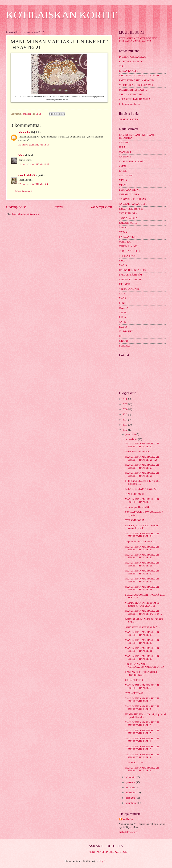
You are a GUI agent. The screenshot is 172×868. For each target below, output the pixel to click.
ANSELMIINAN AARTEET (133, 204)
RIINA (122, 303)
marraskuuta (132, 439)
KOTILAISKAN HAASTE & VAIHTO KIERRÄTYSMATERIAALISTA (138, 40)
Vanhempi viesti (101, 207)
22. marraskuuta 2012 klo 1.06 (33, 184)
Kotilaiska (128, 819)
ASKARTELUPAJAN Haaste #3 (141, 489)
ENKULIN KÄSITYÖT (131, 275)
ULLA (122, 147)
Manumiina (24, 132)
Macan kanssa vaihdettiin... (138, 452)
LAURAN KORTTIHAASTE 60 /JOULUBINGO (141, 674)
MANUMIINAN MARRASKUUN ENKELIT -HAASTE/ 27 (142, 466)
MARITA (124, 308)
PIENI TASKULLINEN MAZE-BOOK (108, 852)
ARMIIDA (124, 143)
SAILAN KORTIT (128, 223)
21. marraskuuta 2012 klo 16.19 (34, 145)
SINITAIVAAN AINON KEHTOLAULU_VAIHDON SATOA (144, 666)
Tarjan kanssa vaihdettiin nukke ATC (143, 627)
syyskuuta (131, 782)
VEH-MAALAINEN (129, 195)
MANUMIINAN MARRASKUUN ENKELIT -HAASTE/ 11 (142, 650)
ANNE (122, 322)
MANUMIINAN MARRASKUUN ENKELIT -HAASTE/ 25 (142, 501)
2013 (125, 425)
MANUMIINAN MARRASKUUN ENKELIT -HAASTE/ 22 (142, 556)
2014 (125, 420)
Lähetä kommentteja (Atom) (26, 214)
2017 (125, 404)
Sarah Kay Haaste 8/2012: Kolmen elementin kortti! (142, 527)
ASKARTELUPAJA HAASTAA (135, 99)
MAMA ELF (125, 152)
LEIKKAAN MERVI (129, 190)
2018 (125, 399)
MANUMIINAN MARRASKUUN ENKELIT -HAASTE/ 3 (142, 748)
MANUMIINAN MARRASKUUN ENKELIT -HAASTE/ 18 (142, 588)
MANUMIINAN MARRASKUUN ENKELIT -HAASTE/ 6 (142, 724)
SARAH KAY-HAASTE (131, 95)
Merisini (123, 228)
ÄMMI (122, 166)
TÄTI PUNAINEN (128, 213)
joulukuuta (131, 434)
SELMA (123, 232)
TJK (121, 66)
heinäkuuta (131, 793)
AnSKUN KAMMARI (130, 280)
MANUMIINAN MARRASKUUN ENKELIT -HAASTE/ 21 (142, 564)
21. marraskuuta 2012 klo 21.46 (34, 164)
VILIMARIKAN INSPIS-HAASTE (136, 85)
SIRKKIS (124, 341)
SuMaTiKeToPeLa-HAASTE (133, 90)
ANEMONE (125, 157)
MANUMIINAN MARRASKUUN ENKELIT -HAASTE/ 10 (142, 658)
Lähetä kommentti (24, 191)
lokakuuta (131, 777)
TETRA (123, 313)
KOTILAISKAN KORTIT (62, 15)
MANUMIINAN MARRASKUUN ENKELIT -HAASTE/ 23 (142, 548)
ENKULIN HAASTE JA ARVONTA (137, 80)
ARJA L (123, 294)
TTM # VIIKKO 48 (134, 494)
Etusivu (58, 207)
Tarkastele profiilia (128, 832)
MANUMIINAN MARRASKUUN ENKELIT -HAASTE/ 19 (142, 580)
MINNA (123, 180)
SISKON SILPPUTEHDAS (132, 199)
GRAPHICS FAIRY (129, 120)
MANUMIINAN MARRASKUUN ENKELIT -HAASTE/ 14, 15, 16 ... (143, 612)
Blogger (103, 861)
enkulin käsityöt (27, 175)
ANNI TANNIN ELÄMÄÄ (132, 162)
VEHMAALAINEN (129, 246)
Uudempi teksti (16, 207)
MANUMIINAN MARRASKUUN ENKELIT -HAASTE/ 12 (142, 641)
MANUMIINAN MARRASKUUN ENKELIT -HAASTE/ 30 (142, 445)
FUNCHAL (125, 346)
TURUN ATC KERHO (130, 251)
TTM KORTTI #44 (134, 763)
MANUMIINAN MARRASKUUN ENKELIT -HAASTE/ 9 (142, 687)
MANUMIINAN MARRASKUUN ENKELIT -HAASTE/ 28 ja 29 (142, 458)
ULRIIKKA (125, 242)
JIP (121, 336)
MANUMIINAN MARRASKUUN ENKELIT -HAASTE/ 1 (142, 769)
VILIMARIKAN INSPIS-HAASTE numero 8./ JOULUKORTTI (142, 604)
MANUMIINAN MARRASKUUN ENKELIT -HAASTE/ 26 (142, 474)
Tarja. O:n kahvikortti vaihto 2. (140, 542)
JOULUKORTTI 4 (134, 680)
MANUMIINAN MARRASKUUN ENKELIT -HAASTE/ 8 (142, 700)
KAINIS (123, 171)
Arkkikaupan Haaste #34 (137, 507)
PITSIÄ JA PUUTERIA (131, 62)
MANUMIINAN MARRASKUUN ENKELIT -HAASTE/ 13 (142, 633)
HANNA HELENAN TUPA (133, 270)
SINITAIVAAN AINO (130, 289)
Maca (21, 155)
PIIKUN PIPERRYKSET (131, 209)
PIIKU (122, 261)
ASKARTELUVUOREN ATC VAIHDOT (139, 76)
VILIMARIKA (126, 331)
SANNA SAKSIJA (128, 218)
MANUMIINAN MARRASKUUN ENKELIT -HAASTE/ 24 (142, 535)
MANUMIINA (126, 176)
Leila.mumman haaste (130, 104)
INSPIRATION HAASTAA (132, 57)
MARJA (123, 265)
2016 (125, 409)
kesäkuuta (131, 798)
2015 (125, 414)
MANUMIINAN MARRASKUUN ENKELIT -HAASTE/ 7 (142, 708)
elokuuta (130, 788)
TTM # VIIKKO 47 (134, 520)
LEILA (122, 317)
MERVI (123, 185)
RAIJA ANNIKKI (128, 237)
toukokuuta (131, 803)
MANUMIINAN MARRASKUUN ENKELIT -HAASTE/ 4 (142, 740)
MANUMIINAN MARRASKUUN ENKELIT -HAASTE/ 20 (142, 572)
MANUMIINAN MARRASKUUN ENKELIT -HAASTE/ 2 (142, 756)
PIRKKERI (125, 284)
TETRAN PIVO (127, 256)
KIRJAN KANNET (128, 71)
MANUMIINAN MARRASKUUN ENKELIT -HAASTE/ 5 (142, 732)
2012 (125, 430)
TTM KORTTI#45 (134, 693)
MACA (123, 298)
